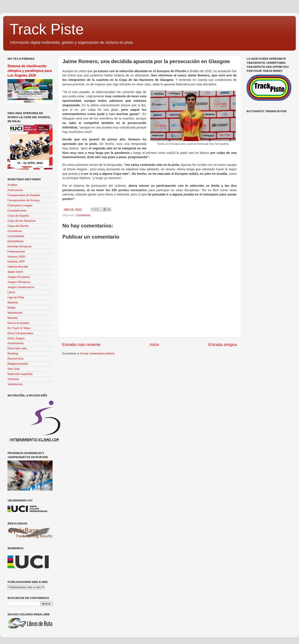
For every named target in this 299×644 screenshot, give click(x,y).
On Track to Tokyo (19, 328)
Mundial (12, 318)
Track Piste (47, 29)
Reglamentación (18, 364)
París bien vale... (18, 348)
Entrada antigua (223, 345)
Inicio (154, 345)
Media (11, 308)
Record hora (15, 359)
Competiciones (17, 211)
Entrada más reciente (81, 345)
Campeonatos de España (24, 195)
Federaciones (16, 251)
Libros (11, 292)
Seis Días (14, 369)
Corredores (83, 215)
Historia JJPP (16, 262)
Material (13, 302)
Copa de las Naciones (22, 221)
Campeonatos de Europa (23, 200)
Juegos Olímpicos (19, 282)
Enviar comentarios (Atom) (98, 353)
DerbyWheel (15, 241)
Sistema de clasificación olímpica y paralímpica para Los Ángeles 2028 (30, 71)
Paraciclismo (16, 343)
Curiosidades (16, 236)
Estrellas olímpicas (20, 246)
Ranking (13, 353)
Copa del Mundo (18, 226)
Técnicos (13, 379)
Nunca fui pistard (18, 323)
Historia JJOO (16, 257)
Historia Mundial (18, 267)
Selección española (20, 374)
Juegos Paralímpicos (21, 287)
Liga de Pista (16, 297)
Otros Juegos (16, 338)
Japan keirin (15, 272)
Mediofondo (15, 313)
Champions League (20, 205)
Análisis (12, 185)
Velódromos (15, 384)
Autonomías (15, 190)
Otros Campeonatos (20, 333)
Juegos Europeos (19, 277)
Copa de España (18, 216)
